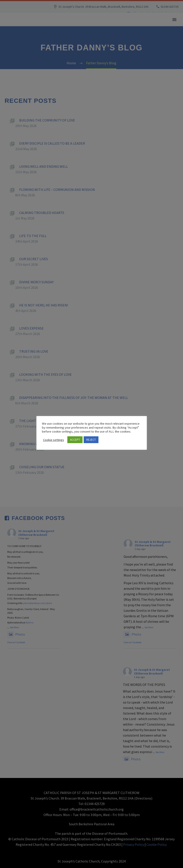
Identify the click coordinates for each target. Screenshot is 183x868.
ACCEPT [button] (75, 440)
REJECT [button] (91, 440)
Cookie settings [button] (54, 440)
